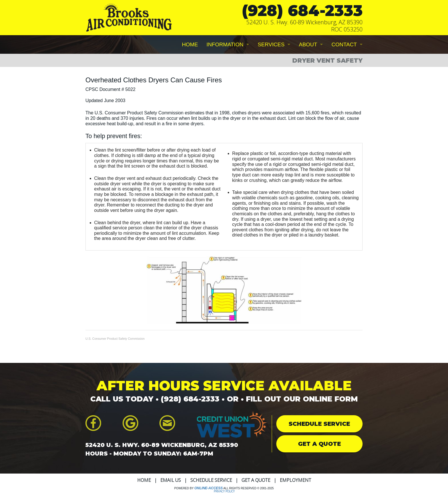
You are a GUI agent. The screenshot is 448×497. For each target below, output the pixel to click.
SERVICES (271, 44)
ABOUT (308, 44)
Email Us (171, 480)
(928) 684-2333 (302, 10)
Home (144, 480)
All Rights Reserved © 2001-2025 (249, 488)
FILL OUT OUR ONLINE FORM (302, 399)
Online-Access (208, 488)
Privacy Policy (224, 491)
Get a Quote (256, 480)
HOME (190, 44)
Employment (295, 480)
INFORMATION (225, 44)
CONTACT (344, 44)
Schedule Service (211, 480)
